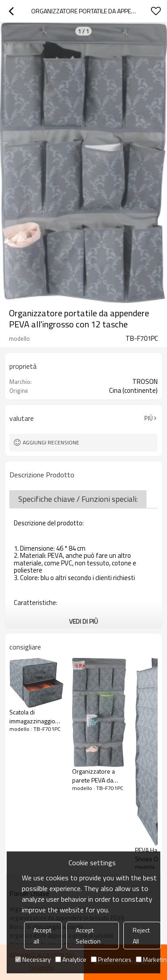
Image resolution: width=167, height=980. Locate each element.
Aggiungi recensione (51, 442)
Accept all (42, 936)
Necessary (33, 959)
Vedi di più (83, 621)
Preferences (111, 959)
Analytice (71, 959)
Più (149, 418)
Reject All (141, 936)
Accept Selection (88, 936)
